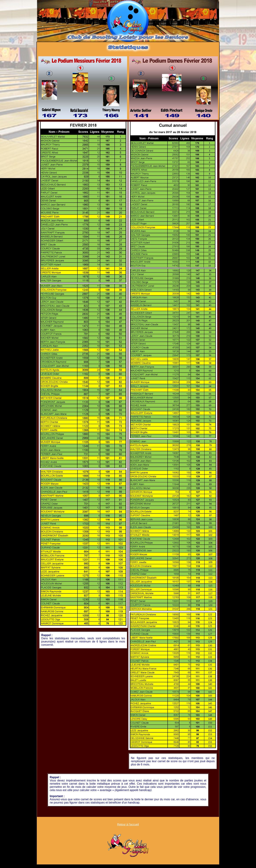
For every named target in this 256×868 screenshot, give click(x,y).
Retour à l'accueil (128, 824)
